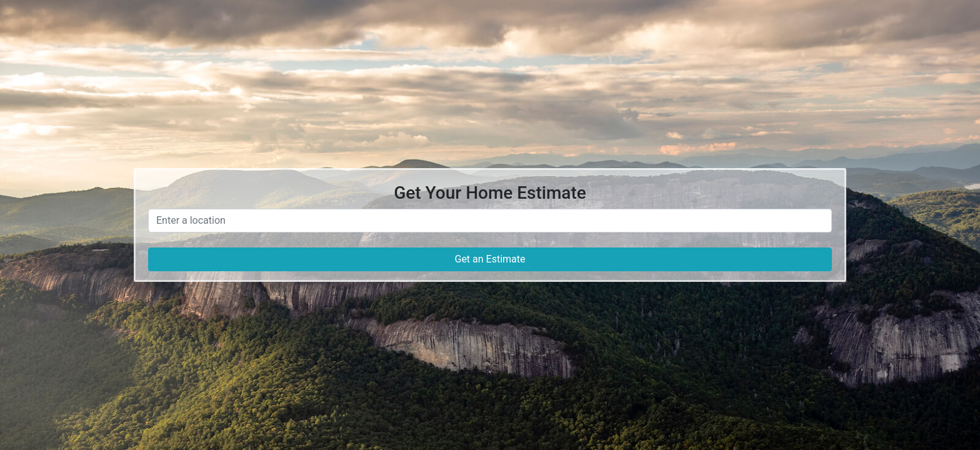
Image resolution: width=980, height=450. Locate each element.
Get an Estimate (490, 259)
